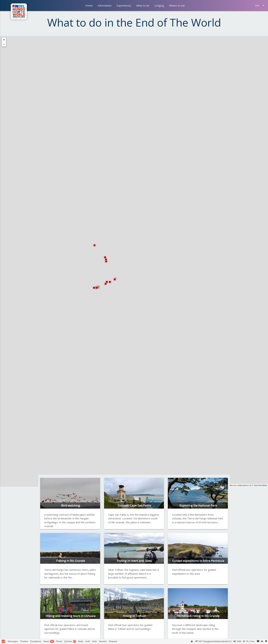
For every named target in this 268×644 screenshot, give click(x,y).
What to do (143, 5)
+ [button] (4, 40)
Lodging (159, 5)
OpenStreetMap (260, 485)
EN (260, 5)
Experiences (124, 5)
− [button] (4, 44)
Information (105, 5)
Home (89, 5)
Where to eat (177, 5)
